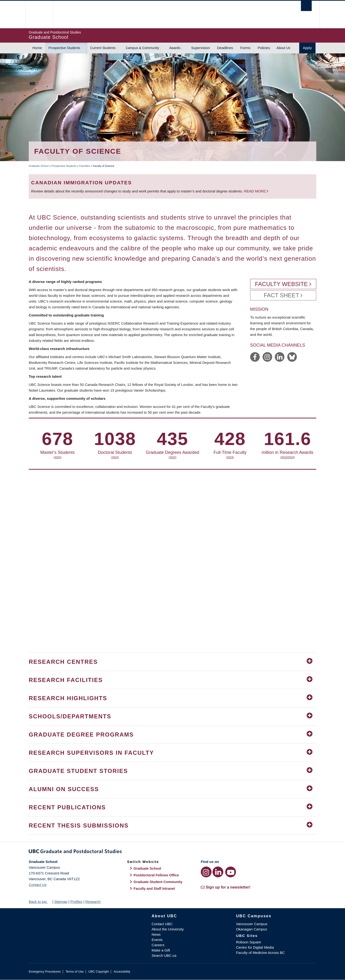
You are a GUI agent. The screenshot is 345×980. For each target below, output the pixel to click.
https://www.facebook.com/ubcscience (255, 357)
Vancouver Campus (252, 924)
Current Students (103, 48)
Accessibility (122, 972)
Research (93, 902)
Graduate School (39, 166)
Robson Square (248, 942)
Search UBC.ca (164, 955)
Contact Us (38, 885)
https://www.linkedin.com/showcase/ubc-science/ (280, 357)
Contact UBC (162, 924)
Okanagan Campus (251, 929)
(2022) (268, 457)
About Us (283, 48)
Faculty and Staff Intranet (154, 889)
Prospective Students (64, 48)
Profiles (76, 902)
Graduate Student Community (158, 882)
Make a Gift (161, 950)
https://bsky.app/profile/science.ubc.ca (292, 357)
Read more (255, 191)
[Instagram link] (206, 872)
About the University (168, 929)
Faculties (85, 166)
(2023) (77, 457)
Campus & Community (142, 48)
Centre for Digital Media (255, 947)
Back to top (40, 902)
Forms (245, 48)
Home (37, 48)
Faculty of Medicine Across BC (260, 953)
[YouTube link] (231, 872)
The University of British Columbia (39, 14)
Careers (158, 945)
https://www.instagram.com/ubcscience (267, 357)
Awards (175, 48)
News (156, 934)
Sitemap (61, 902)
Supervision (201, 48)
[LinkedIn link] (218, 872)
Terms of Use (74, 972)
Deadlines (225, 48)
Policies (264, 48)
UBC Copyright (99, 972)
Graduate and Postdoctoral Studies (172, 852)
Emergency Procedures (45, 972)
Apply (307, 48)
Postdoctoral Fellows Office (156, 875)
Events (157, 940)
